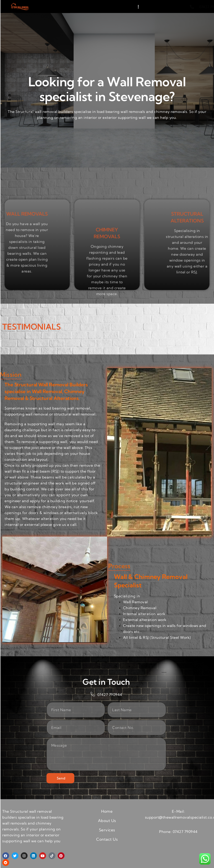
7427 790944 (186, 832)
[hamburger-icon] (138, 7)
